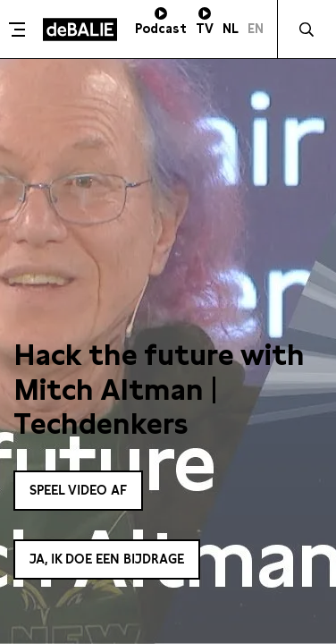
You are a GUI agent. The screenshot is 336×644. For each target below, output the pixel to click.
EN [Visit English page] (256, 29)
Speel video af (78, 490)
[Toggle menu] (19, 30)
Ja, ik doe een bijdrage (107, 559)
